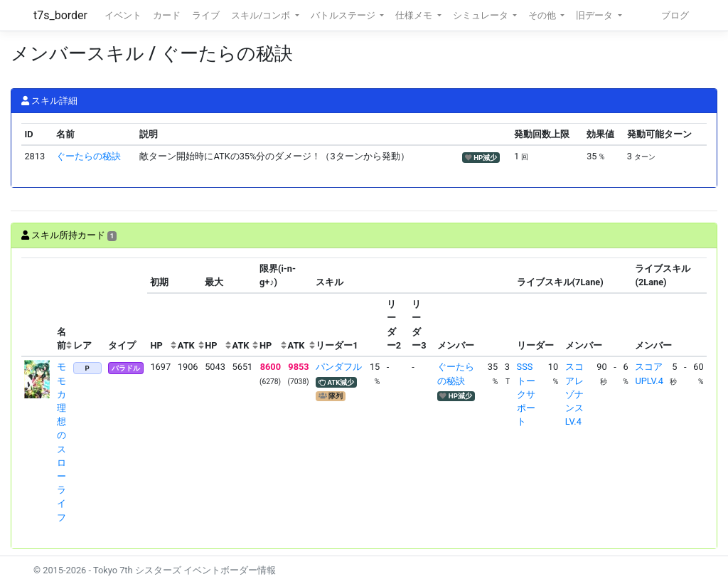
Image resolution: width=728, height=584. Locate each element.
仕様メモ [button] (415, 15)
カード (167, 15)
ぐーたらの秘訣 (89, 156)
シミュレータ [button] (482, 15)
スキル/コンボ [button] (262, 15)
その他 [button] (543, 15)
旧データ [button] (595, 15)
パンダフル (339, 367)
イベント (123, 15)
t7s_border (60, 15)
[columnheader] (38, 307)
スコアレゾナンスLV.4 (574, 394)
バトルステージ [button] (344, 15)
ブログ (675, 15)
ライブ (206, 15)
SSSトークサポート (526, 394)
